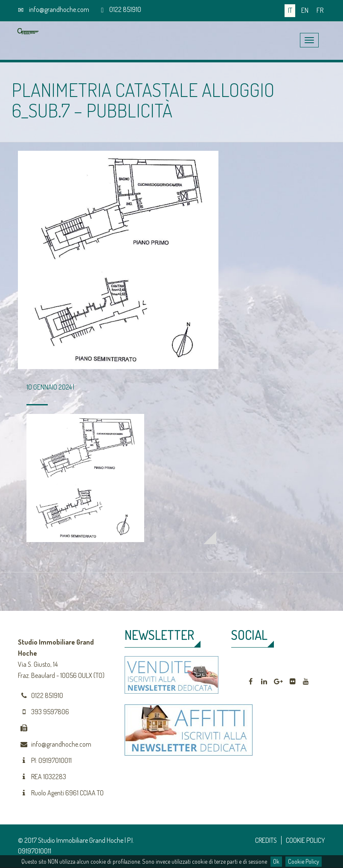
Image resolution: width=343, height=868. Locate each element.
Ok (276, 861)
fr (320, 10)
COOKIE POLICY (305, 840)
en (305, 10)
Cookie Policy (304, 861)
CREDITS (266, 840)
